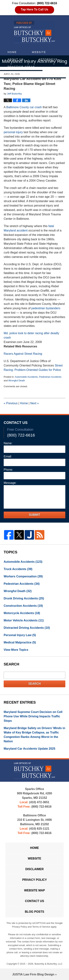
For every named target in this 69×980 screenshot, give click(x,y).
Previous (11, 403)
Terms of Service (41, 927)
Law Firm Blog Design (33, 974)
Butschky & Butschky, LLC (49, 964)
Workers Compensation (23, 576)
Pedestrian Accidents (50, 377)
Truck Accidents (18, 569)
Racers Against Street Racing (23, 354)
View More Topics (16, 650)
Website (39, 52)
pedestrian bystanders (46, 308)
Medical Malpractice (20, 642)
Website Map (34, 890)
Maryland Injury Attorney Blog (34, 32)
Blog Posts (34, 912)
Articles (15, 74)
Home (12, 52)
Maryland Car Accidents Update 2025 (29, 749)
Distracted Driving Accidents (27, 628)
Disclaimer (35, 869)
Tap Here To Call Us (34, 9)
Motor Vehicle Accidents (24, 620)
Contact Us (48, 74)
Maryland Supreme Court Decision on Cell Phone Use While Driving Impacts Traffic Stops (33, 716)
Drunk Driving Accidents (24, 598)
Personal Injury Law (20, 635)
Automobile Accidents (26, 377)
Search (35, 684)
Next (34, 403)
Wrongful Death (17, 380)
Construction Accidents (23, 606)
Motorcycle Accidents (22, 613)
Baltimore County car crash (24, 107)
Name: (8, 443)
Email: (8, 456)
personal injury (13, 132)
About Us (16, 59)
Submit (34, 515)
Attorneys (48, 59)
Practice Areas (21, 67)
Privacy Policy (35, 880)
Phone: (8, 470)
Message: (10, 483)
